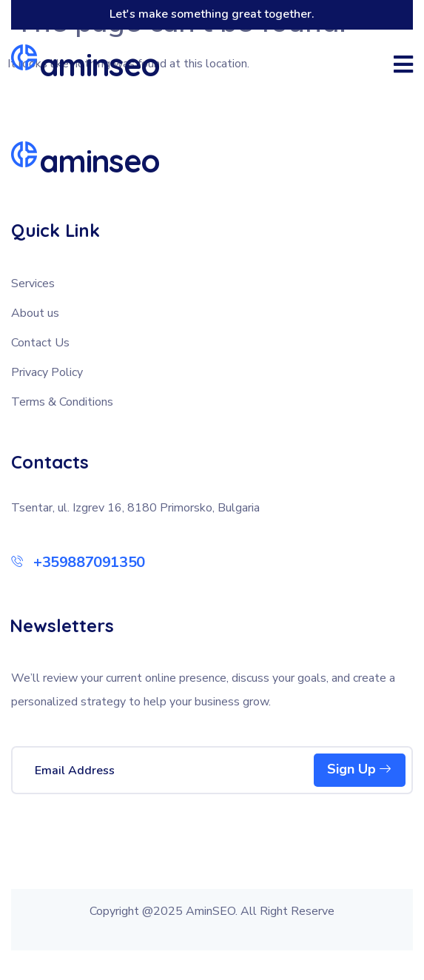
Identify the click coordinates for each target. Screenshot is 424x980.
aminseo (99, 65)
